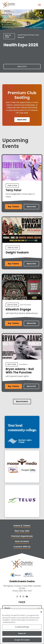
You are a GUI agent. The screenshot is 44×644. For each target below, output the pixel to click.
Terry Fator (14, 190)
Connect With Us (22, 547)
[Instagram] (23, 597)
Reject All (22, 633)
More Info (22, 66)
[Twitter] (17, 597)
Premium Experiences (22, 536)
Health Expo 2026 (21, 45)
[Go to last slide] (5, 19)
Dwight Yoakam (17, 252)
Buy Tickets (14, 207)
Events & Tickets (22, 526)
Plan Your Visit (22, 531)
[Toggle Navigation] (39, 5)
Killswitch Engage (18, 309)
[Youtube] (27, 597)
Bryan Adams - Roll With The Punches (20, 371)
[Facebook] (20, 597)
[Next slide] (39, 19)
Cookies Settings (22, 627)
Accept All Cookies (22, 640)
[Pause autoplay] (41, 13)
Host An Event (22, 541)
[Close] (41, 612)
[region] (22, 626)
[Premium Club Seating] (22, 105)
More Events (22, 401)
